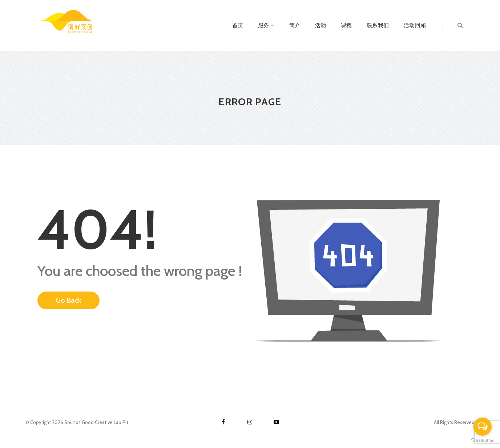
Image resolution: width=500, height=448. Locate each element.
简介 (295, 25)
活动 (321, 25)
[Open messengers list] (483, 427)
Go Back (68, 300)
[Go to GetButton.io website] (483, 441)
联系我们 (378, 25)
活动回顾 (415, 25)
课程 (346, 25)
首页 (238, 25)
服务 (266, 25)
